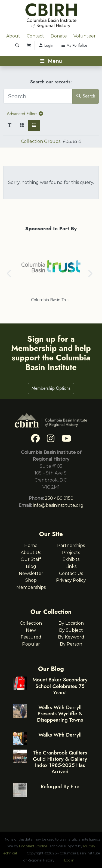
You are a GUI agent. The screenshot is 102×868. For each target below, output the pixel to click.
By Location (71, 623)
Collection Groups (41, 141)
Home (31, 545)
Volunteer (85, 36)
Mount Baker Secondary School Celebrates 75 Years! (60, 686)
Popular (31, 644)
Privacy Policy (71, 580)
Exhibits (71, 559)
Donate (59, 36)
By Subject (71, 630)
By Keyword (71, 637)
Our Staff (31, 559)
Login (46, 45)
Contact (35, 36)
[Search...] (38, 96)
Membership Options (51, 388)
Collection (31, 623)
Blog (31, 566)
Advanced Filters (25, 114)
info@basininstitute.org (58, 505)
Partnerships (71, 545)
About (13, 36)
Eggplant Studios (33, 846)
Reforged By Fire (60, 786)
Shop (31, 580)
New (31, 630)
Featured (31, 637)
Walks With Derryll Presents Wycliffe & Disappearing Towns (60, 713)
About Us (31, 553)
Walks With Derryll (60, 735)
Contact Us (71, 573)
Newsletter (31, 573)
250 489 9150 (59, 498)
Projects (71, 553)
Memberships (31, 587)
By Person (71, 644)
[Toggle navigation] (51, 61)
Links (71, 566)
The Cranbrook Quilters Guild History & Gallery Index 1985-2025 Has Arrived (60, 762)
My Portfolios (74, 45)
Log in (69, 860)
